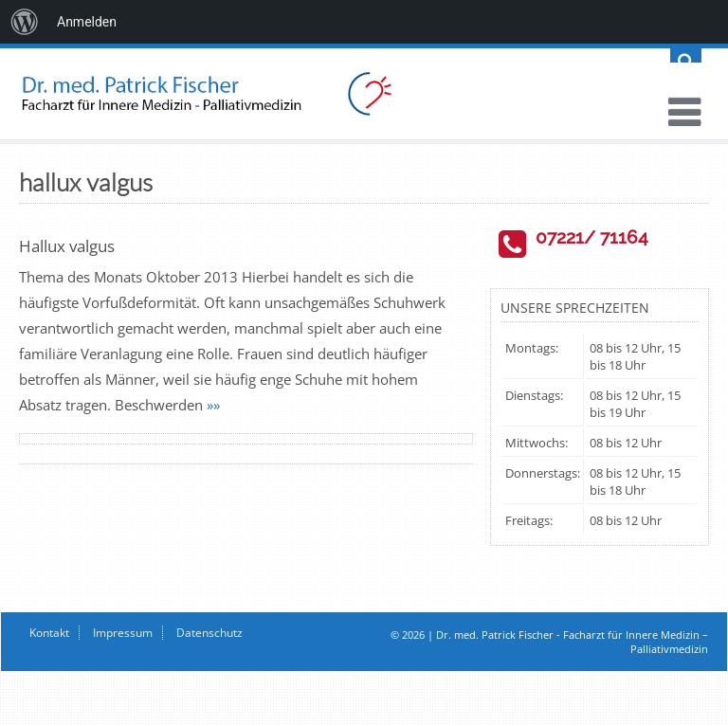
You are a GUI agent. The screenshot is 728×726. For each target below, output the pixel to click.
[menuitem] (25, 22)
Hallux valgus (67, 246)
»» (213, 405)
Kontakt (49, 633)
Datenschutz (209, 633)
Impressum (123, 633)
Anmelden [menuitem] (87, 22)
